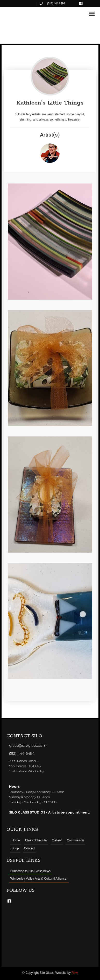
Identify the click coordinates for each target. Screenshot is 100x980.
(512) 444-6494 (22, 753)
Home (16, 840)
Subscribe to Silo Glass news (30, 871)
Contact (29, 848)
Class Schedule (36, 840)
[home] (21, 13)
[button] (92, 14)
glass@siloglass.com (28, 745)
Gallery (57, 840)
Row (75, 973)
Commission (75, 840)
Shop (15, 848)
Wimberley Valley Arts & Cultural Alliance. (39, 879)
